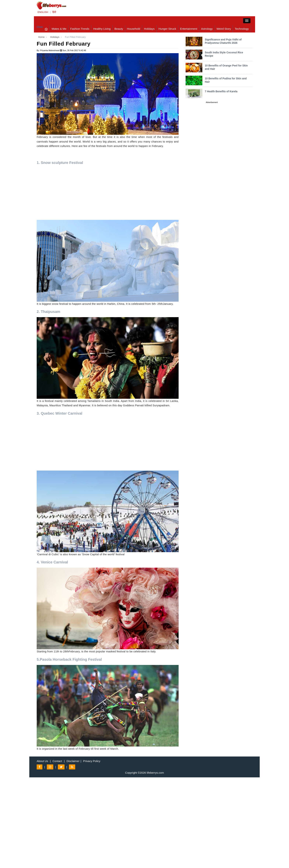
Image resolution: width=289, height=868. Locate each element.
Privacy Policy (92, 761)
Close (40, 27)
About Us (42, 761)
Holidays (149, 29)
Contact (57, 761)
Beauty (119, 29)
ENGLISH (43, 12)
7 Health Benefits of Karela (221, 91)
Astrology (207, 29)
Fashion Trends (80, 29)
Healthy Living (102, 29)
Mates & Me (59, 29)
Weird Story (224, 29)
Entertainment (189, 29)
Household (134, 29)
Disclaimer (73, 761)
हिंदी (54, 12)
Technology (242, 29)
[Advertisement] (108, 194)
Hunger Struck (167, 29)
